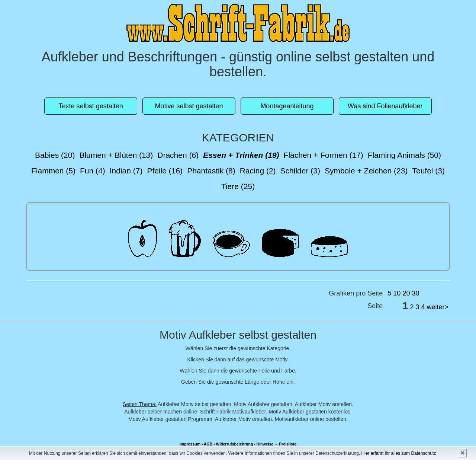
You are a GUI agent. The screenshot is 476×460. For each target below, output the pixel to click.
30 (415, 293)
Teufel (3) (428, 171)
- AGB (207, 444)
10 (397, 293)
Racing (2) (258, 171)
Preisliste (288, 444)
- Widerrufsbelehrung (233, 444)
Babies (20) (55, 155)
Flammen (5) (53, 171)
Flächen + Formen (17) (324, 155)
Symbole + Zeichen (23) (366, 171)
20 (406, 293)
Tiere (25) (238, 186)
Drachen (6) (178, 155)
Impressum (190, 444)
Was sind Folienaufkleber (385, 106)
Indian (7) (126, 171)
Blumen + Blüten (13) (116, 155)
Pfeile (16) (165, 171)
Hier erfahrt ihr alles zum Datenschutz (398, 453)
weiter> (438, 307)
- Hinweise (264, 444)
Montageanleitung (287, 106)
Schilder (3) (300, 171)
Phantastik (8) (211, 171)
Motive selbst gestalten (189, 106)
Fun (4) (93, 171)
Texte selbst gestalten (91, 106)
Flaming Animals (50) (404, 155)
